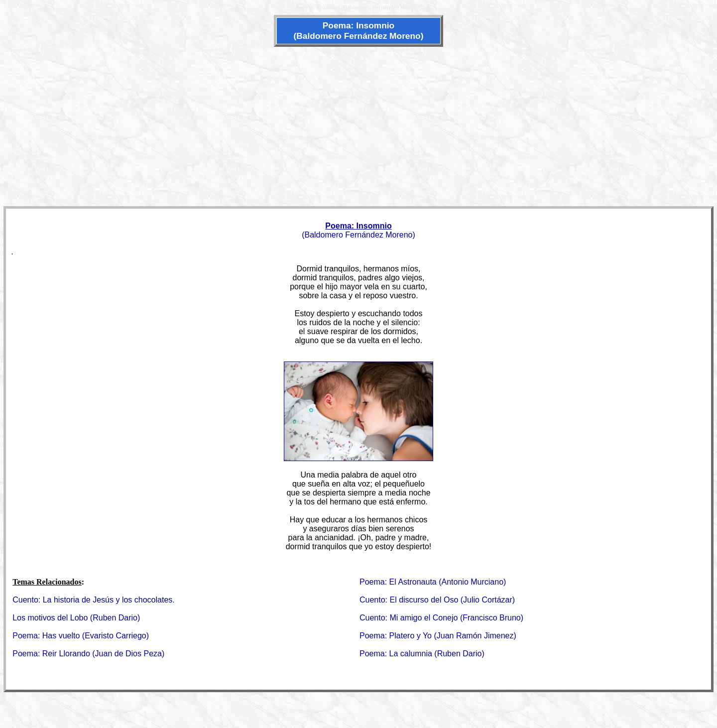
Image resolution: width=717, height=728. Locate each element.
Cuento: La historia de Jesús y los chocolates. (94, 600)
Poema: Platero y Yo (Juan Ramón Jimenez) (438, 636)
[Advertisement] (358, 125)
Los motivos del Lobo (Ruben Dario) (76, 618)
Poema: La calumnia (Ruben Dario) (422, 654)
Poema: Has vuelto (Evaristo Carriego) (81, 636)
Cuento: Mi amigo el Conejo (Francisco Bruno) (441, 618)
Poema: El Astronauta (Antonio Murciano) (433, 582)
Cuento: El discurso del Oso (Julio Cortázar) (437, 600)
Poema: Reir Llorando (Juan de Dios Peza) (88, 654)
